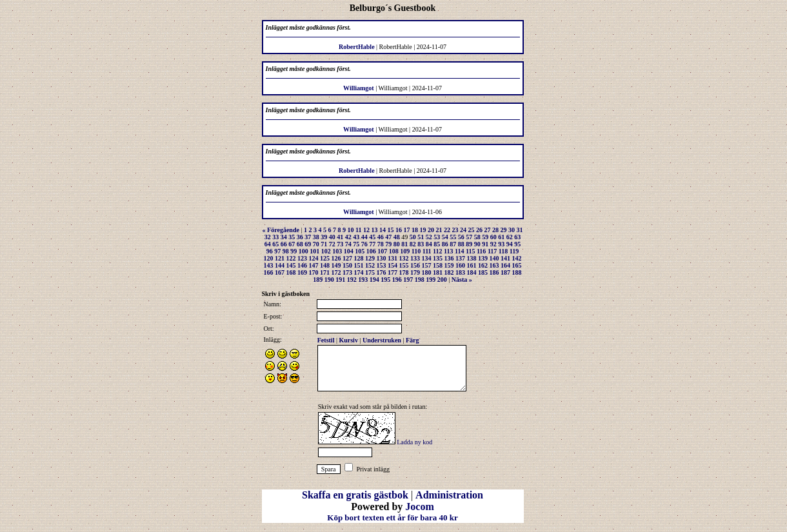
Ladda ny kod (414, 442)
